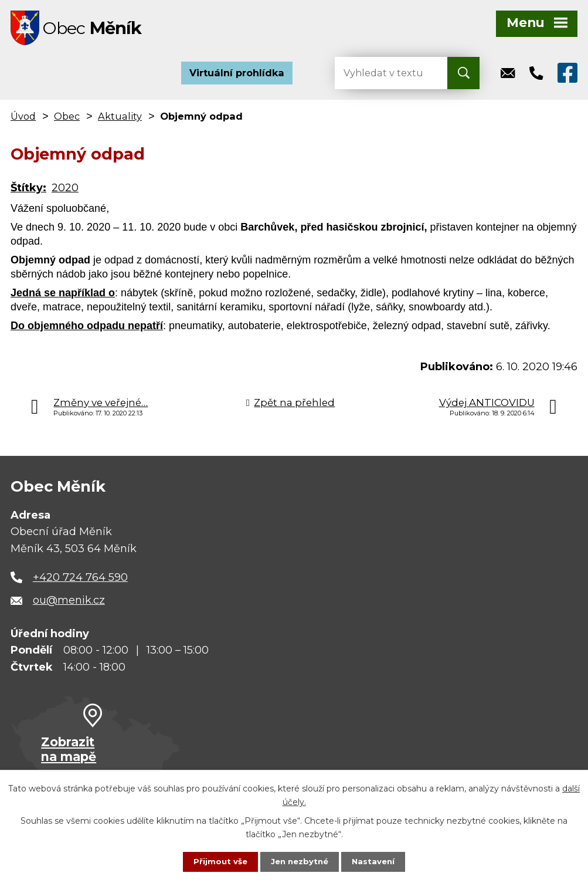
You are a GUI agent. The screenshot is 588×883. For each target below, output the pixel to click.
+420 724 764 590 (80, 581)
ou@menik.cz (69, 604)
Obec (67, 120)
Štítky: (28, 191)
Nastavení (376, 861)
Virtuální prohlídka (237, 76)
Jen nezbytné (299, 861)
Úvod (23, 120)
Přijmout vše (217, 861)
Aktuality (120, 120)
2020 (65, 191)
